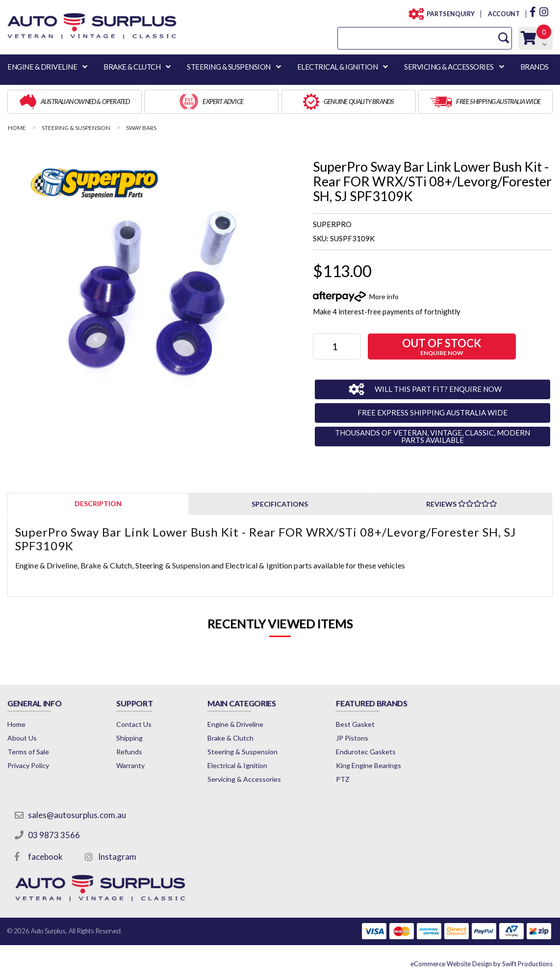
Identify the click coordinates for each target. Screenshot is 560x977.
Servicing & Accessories (244, 779)
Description (98, 503)
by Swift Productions (482, 964)
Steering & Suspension (242, 752)
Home (16, 724)
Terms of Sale (28, 752)
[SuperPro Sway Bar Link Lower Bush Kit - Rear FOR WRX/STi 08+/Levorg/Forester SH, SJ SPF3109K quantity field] (337, 347)
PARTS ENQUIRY (448, 14)
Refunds (129, 752)
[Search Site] (504, 38)
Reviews (462, 504)
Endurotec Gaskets (366, 752)
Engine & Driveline (235, 724)
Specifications (280, 504)
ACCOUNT (503, 14)
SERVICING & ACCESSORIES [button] (449, 67)
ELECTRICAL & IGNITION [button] (338, 67)
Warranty (130, 765)
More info (384, 296)
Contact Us (134, 724)
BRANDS (535, 67)
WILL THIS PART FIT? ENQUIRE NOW (438, 389)
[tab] (98, 503)
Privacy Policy (28, 765)
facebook (45, 857)
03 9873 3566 (54, 835)
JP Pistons (352, 738)
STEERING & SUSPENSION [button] (229, 67)
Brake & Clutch (230, 738)
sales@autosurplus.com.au (77, 815)
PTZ (343, 779)
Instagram (117, 857)
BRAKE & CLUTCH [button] (132, 67)
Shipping (129, 738)
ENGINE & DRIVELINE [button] (42, 67)
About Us (22, 738)
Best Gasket (355, 724)
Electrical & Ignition (237, 765)
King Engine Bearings (369, 765)
